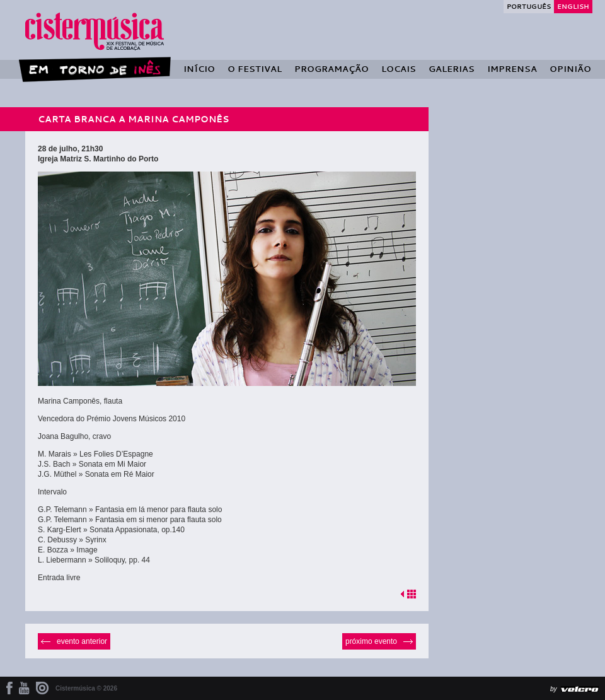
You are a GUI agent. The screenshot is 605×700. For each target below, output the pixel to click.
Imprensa (512, 69)
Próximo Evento (371, 641)
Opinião (570, 69)
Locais (399, 69)
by (554, 689)
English (573, 6)
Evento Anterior (82, 641)
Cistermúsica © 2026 (86, 688)
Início (199, 69)
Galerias (452, 69)
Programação (331, 69)
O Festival (255, 69)
